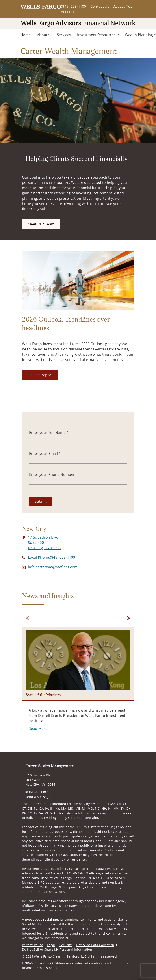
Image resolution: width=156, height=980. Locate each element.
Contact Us (100, 6)
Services (64, 35)
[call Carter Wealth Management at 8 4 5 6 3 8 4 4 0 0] (51, 557)
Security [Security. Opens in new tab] (66, 945)
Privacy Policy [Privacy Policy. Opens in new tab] (32, 945)
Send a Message (38, 797)
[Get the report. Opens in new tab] (40, 375)
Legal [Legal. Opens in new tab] (51, 945)
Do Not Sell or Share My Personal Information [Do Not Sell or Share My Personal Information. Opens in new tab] (57, 949)
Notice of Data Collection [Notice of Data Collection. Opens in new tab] (95, 945)
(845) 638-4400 (73, 6)
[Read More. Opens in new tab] (38, 729)
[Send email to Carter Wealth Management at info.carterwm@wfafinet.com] (53, 567)
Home (26, 35)
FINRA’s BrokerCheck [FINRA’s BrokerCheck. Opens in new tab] (38, 963)
